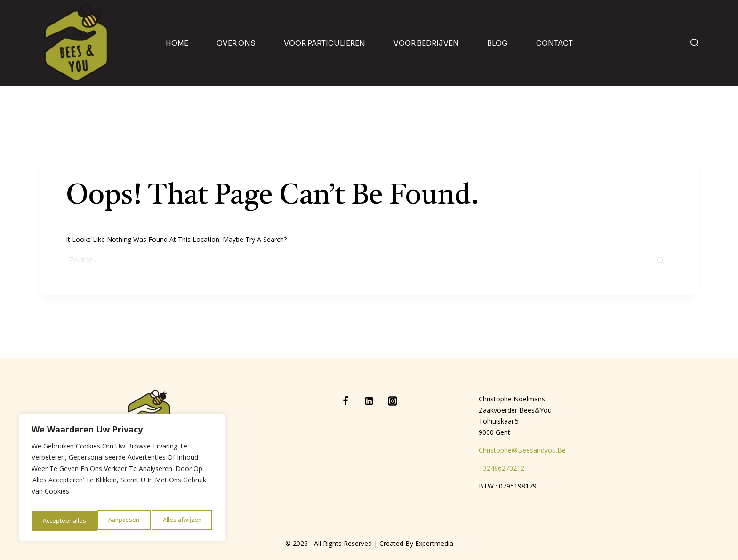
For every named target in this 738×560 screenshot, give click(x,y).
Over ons (236, 43)
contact (554, 43)
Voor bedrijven (426, 43)
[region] (122, 480)
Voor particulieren (325, 43)
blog (497, 43)
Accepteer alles (181, 521)
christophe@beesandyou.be (522, 450)
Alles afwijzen (116, 521)
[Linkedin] (369, 401)
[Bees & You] (77, 43)
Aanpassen (57, 521)
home (177, 43)
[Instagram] (393, 401)
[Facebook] (345, 401)
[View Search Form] (694, 43)
